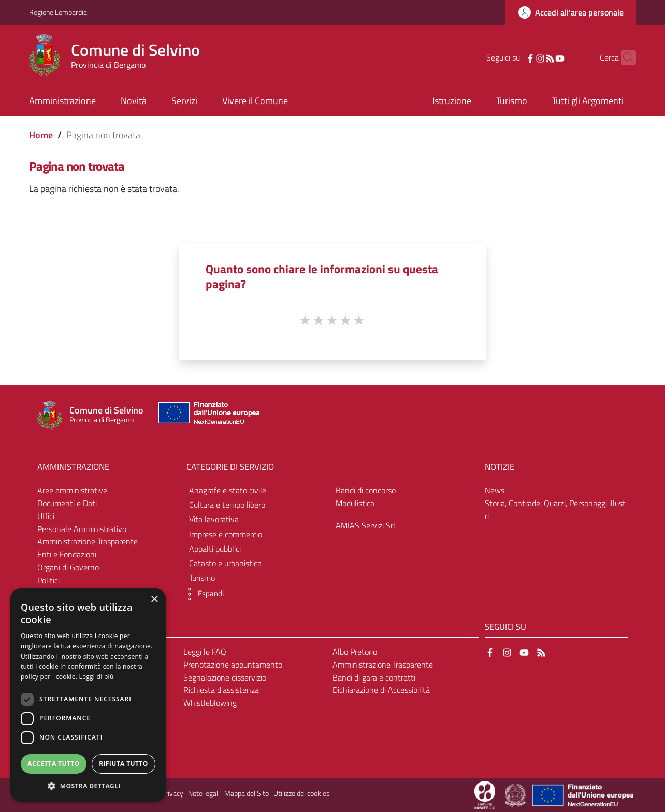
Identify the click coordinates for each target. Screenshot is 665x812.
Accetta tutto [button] (53, 764)
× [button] (154, 600)
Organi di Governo (68, 567)
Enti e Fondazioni (67, 554)
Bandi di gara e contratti (374, 677)
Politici (48, 580)
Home (41, 135)
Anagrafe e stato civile (228, 490)
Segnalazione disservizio (225, 677)
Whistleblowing (210, 703)
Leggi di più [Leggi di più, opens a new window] (97, 677)
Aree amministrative (72, 490)
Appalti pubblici (215, 549)
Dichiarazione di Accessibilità (381, 690)
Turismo (202, 578)
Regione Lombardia (58, 12)
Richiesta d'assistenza (221, 690)
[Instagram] (524, 57)
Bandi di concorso (366, 490)
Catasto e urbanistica (225, 563)
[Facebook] (514, 57)
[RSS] (534, 57)
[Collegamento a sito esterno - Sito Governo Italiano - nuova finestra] (516, 794)
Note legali (204, 793)
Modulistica (355, 503)
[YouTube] (544, 57)
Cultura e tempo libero (227, 505)
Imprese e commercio (226, 534)
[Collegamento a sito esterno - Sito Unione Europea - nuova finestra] (208, 415)
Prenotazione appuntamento (233, 665)
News (495, 490)
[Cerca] (624, 57)
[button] (203, 594)
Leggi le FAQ (205, 652)
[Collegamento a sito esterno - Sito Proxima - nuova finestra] (485, 794)
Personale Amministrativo (82, 529)
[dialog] (88, 695)
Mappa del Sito (247, 793)
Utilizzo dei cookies (302, 793)
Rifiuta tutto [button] (124, 764)
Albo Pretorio (355, 652)
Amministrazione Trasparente (88, 541)
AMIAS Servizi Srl (365, 525)
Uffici (46, 516)
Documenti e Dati (67, 503)
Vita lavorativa (214, 519)
